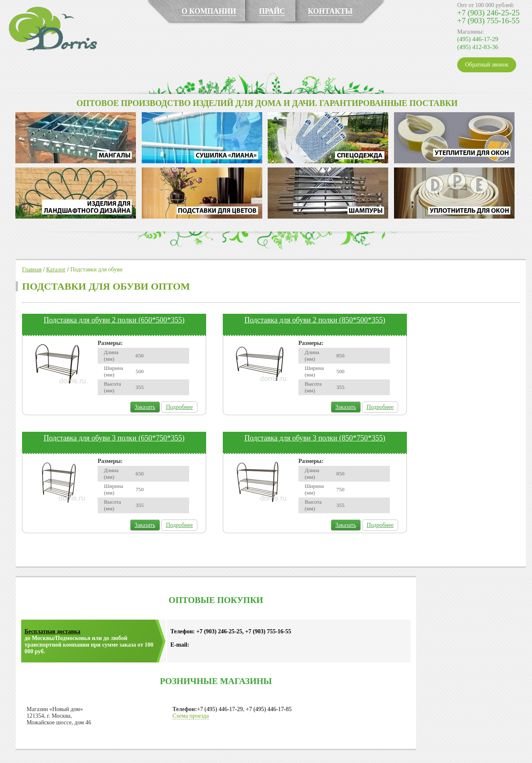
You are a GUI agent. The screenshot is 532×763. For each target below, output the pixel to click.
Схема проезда (191, 716)
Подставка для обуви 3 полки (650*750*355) (114, 438)
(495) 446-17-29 (478, 39)
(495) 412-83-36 (478, 47)
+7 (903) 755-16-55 (488, 21)
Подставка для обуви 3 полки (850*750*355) (315, 438)
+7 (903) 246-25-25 (488, 13)
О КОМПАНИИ (209, 11)
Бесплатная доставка (52, 631)
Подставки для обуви (96, 270)
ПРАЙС (272, 11)
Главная (32, 270)
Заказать (145, 407)
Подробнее (179, 407)
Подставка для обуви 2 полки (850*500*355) (315, 320)
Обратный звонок (487, 65)
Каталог (56, 270)
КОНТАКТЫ (330, 11)
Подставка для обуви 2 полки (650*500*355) (114, 320)
